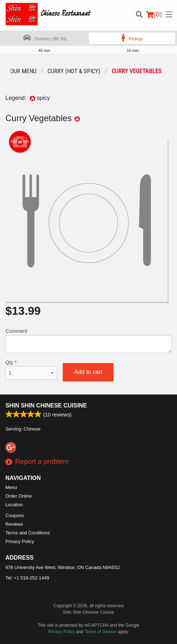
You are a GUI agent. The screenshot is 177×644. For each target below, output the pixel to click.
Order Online (19, 496)
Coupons (15, 515)
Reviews (14, 524)
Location (14, 505)
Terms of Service (100, 632)
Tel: (27, 578)
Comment (88, 341)
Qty (31, 370)
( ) (154, 14)
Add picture (20, 142)
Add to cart (88, 372)
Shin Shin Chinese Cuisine (46, 405)
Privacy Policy (20, 541)
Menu (11, 487)
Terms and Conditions (28, 533)
